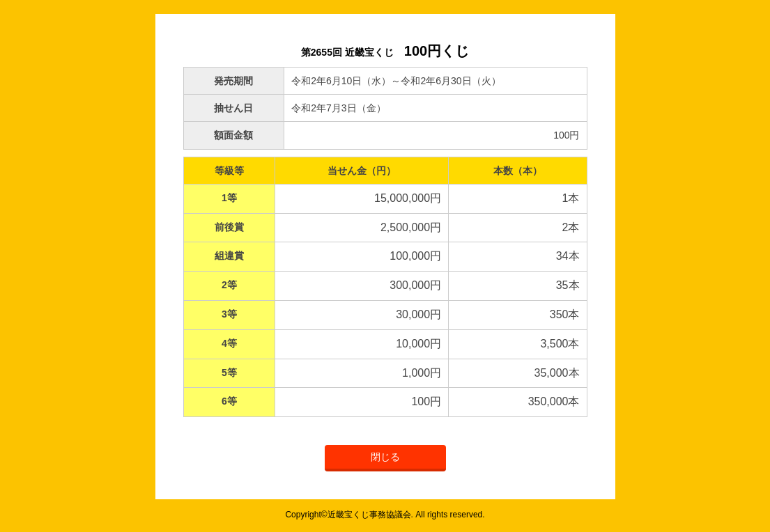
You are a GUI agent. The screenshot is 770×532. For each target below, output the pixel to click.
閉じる (385, 457)
